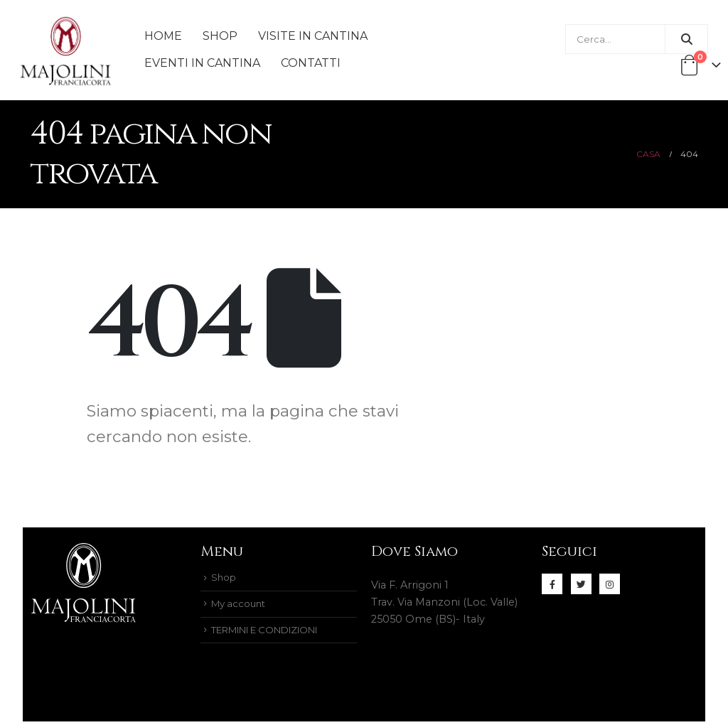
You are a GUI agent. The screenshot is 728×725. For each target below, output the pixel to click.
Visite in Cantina (313, 36)
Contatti (311, 63)
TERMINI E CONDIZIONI (275, 633)
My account (241, 606)
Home (163, 36)
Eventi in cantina (202, 63)
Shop (220, 36)
